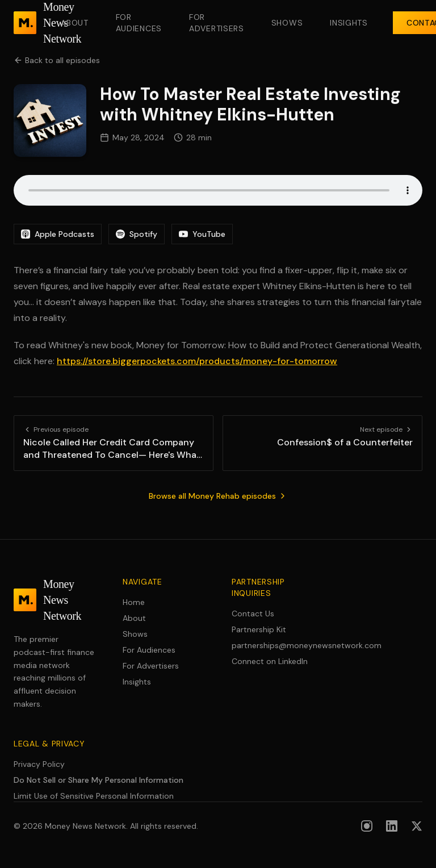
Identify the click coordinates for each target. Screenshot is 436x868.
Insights (349, 23)
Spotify (137, 234)
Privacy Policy (39, 764)
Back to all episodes (57, 60)
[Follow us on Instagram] (367, 826)
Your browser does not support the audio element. (218, 190)
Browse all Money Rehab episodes (218, 496)
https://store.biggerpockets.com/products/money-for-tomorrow (197, 361)
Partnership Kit (259, 629)
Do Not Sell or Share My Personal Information (98, 780)
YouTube (202, 234)
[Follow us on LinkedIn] (392, 826)
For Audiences (139, 23)
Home (134, 602)
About (75, 23)
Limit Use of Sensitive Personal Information (94, 796)
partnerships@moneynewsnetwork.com (272, 645)
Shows (287, 23)
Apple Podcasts (58, 234)
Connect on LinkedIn (270, 661)
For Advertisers (217, 23)
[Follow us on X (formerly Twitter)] (417, 826)
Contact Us (253, 614)
